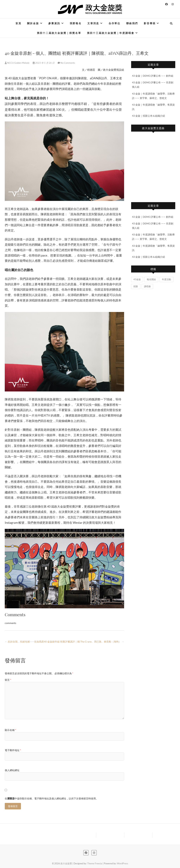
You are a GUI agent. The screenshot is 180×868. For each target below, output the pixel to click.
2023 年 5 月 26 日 (44, 63)
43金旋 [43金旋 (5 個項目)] (137, 279)
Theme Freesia (95, 863)
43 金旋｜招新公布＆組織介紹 (148, 116)
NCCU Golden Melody (17, 63)
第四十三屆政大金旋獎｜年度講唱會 (111, 33)
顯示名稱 (10, 730)
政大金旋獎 (66, 863)
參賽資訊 (54, 23)
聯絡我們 (132, 23)
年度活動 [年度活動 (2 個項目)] (166, 279)
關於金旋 (33, 23)
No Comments (68, 63)
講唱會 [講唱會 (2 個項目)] (147, 286)
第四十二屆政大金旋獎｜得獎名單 (59, 33)
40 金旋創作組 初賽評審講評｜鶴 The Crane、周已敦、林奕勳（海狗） (84, 642)
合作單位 (115, 23)
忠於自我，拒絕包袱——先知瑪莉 (24, 642)
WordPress (123, 863)
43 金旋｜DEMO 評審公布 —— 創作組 (153, 76)
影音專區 (150, 23)
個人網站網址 (12, 770)
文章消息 (93, 23)
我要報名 (76, 23)
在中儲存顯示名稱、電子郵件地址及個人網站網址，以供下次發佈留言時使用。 (52, 798)
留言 (8, 680)
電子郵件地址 (13, 750)
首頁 (18, 23)
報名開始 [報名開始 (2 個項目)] (151, 279)
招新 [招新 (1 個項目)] (136, 286)
